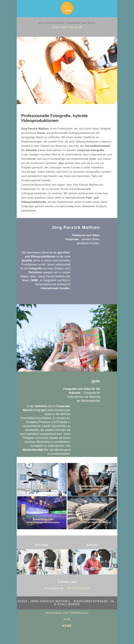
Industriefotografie (93, 519)
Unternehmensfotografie (93, 489)
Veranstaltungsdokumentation (43, 522)
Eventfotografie (43, 519)
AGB (67, 619)
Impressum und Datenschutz (67, 613)
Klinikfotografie (43, 489)
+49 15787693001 (78, 588)
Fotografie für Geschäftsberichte (93, 522)
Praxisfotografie (43, 486)
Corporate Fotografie (93, 486)
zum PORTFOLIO (67, 27)
